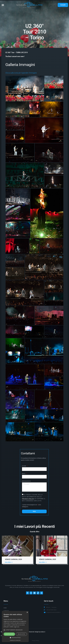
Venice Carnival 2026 (13, 559)
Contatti (6, 611)
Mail (24, 474)
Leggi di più (17, 627)
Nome (24, 466)
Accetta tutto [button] (9, 634)
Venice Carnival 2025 (47, 559)
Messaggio (26, 481)
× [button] (27, 612)
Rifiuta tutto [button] (21, 634)
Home (5, 608)
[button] (3, 5)
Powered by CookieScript (15, 640)
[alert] (15, 627)
